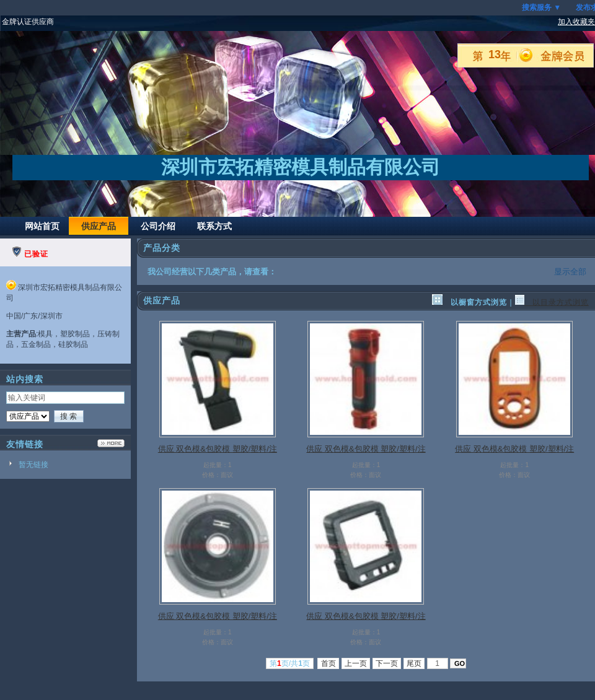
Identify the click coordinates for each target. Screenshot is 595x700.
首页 (328, 663)
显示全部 (570, 272)
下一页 (387, 663)
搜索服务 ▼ (541, 7)
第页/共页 (290, 663)
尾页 (414, 663)
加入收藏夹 (576, 22)
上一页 (356, 663)
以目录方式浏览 (552, 302)
